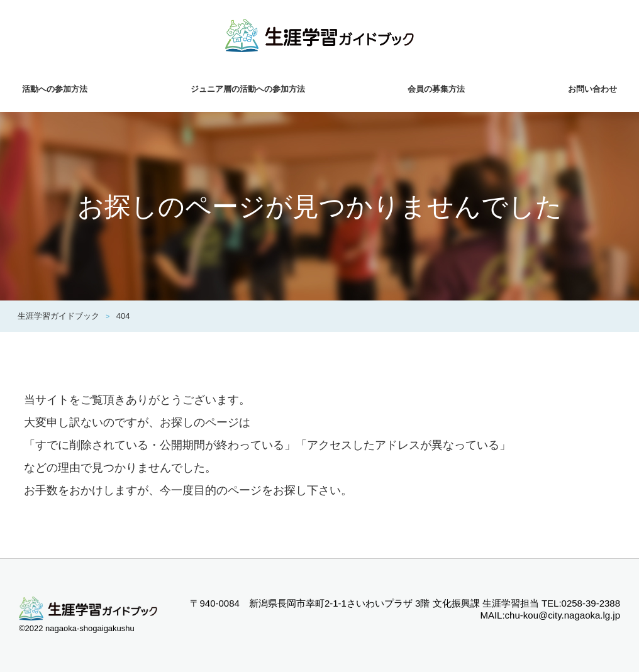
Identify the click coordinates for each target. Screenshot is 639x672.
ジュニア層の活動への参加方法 (248, 89)
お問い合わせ (592, 89)
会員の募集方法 (436, 89)
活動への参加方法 (55, 89)
